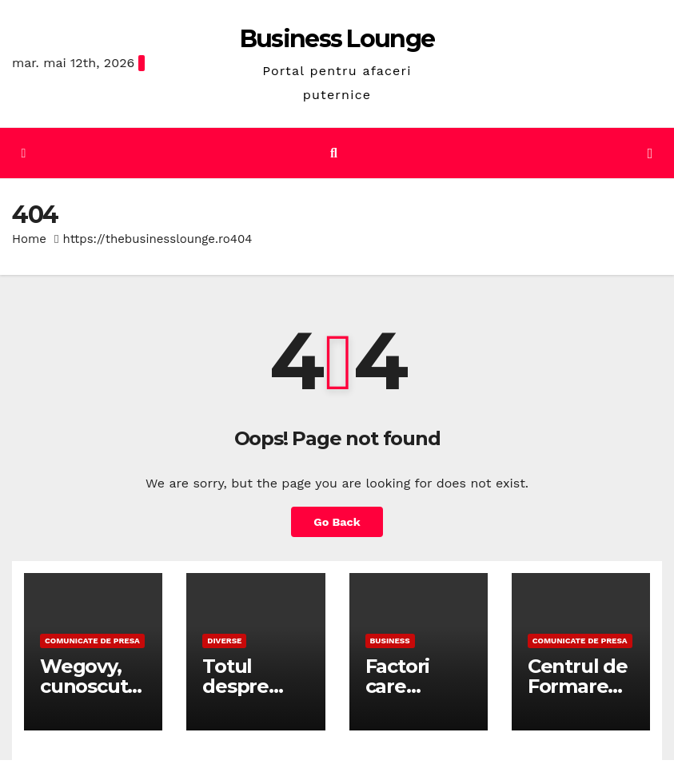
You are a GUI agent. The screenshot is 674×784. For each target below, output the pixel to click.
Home (29, 239)
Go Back (337, 522)
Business (390, 641)
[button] (334, 153)
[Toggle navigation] (650, 153)
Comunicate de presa (92, 641)
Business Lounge (337, 39)
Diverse (224, 641)
